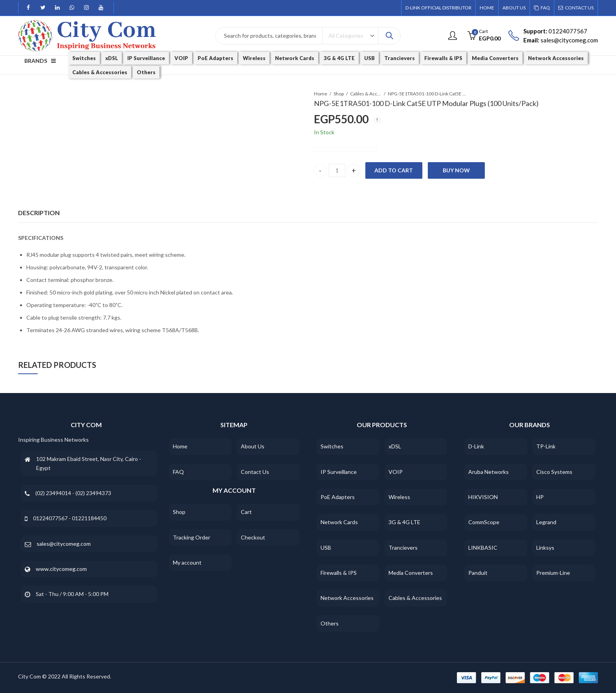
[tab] (39, 213)
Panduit (478, 573)
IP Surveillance (339, 472)
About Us (253, 446)
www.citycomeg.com (61, 569)
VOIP (396, 472)
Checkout (253, 537)
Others (330, 623)
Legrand (546, 522)
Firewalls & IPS (339, 573)
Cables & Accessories (366, 94)
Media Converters (411, 573)
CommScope (484, 522)
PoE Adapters (338, 497)
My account (187, 562)
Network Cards (339, 522)
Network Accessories (347, 598)
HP (540, 497)
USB (326, 548)
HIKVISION (483, 497)
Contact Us (255, 472)
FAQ (178, 472)
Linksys (545, 548)
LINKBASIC (483, 548)
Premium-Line (553, 573)
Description (39, 213)
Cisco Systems (554, 472)
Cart (246, 512)
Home (321, 94)
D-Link (476, 446)
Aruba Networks (489, 472)
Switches (332, 446)
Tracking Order (192, 537)
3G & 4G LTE (404, 522)
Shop (339, 94)
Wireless (399, 497)
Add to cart (394, 170)
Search (389, 36)
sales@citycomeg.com (64, 544)
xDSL (395, 446)
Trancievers (403, 548)
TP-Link (546, 446)
